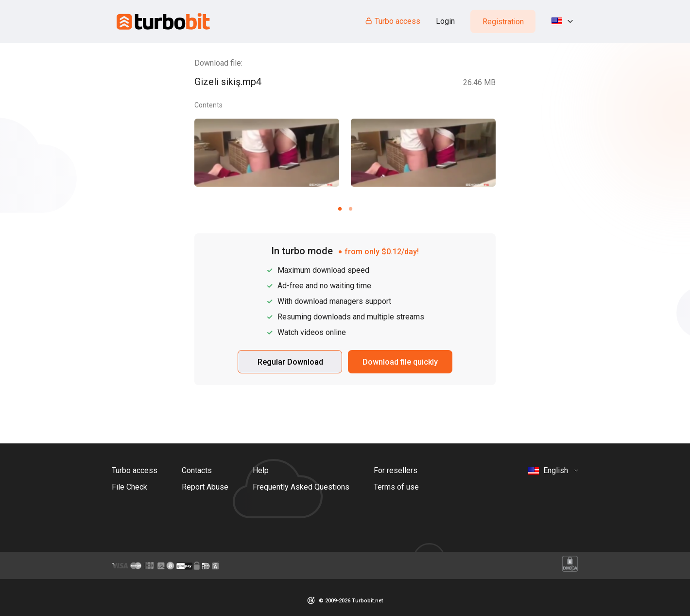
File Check (129, 487)
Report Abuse (205, 487)
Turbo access (392, 21)
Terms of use (396, 487)
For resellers (396, 470)
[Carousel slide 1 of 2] (340, 209)
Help (261, 470)
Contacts (197, 470)
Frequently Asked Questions (301, 487)
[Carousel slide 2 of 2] (350, 209)
